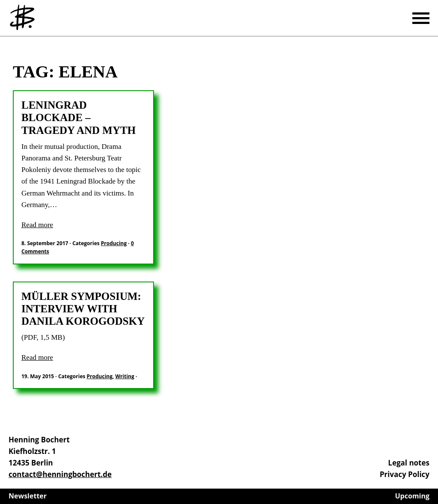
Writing (125, 376)
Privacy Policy (405, 474)
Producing (114, 243)
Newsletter (28, 496)
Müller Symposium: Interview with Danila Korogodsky (83, 309)
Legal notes (409, 463)
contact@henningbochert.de (60, 474)
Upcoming (413, 496)
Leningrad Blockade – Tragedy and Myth (78, 117)
